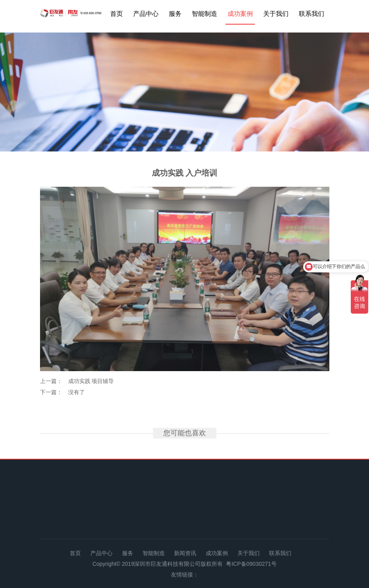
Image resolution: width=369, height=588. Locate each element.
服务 (175, 14)
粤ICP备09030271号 (251, 564)
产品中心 (146, 14)
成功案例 (240, 14)
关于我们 (276, 14)
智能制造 (205, 14)
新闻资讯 (185, 553)
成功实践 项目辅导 (91, 381)
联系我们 (312, 14)
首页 (117, 14)
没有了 (76, 392)
